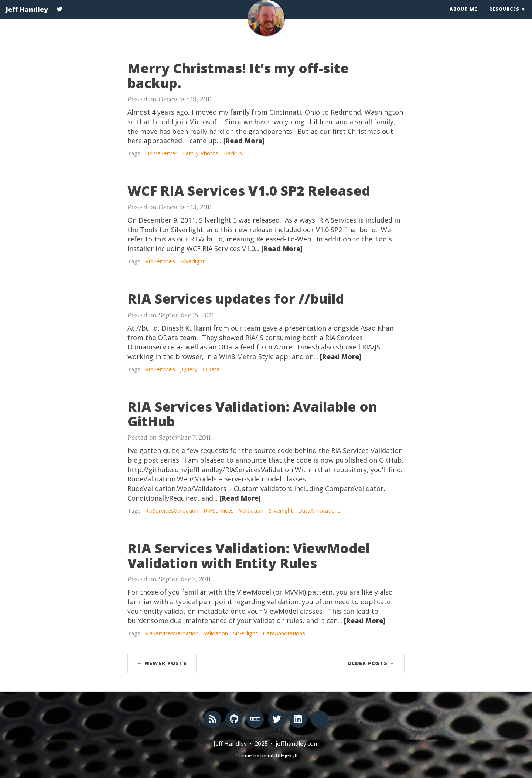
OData (211, 369)
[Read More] (244, 141)
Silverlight (192, 261)
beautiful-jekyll (279, 755)
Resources (504, 16)
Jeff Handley (27, 17)
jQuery (189, 369)
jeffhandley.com (297, 744)
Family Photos (201, 153)
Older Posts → (371, 663)
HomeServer (161, 153)
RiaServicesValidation (172, 510)
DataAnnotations (319, 510)
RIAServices (160, 261)
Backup (233, 153)
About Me (463, 16)
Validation (251, 510)
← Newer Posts (162, 663)
